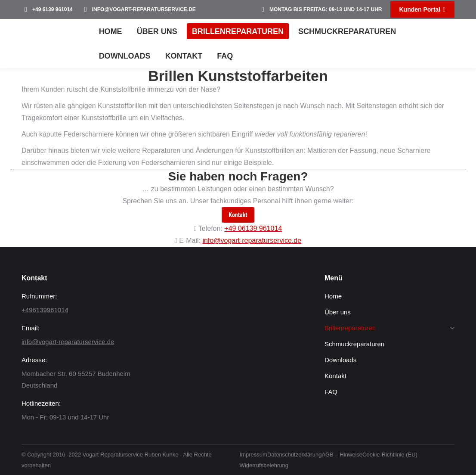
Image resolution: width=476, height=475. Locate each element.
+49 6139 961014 (47, 9)
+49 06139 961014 (253, 228)
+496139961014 (45, 310)
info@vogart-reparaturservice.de (139, 9)
